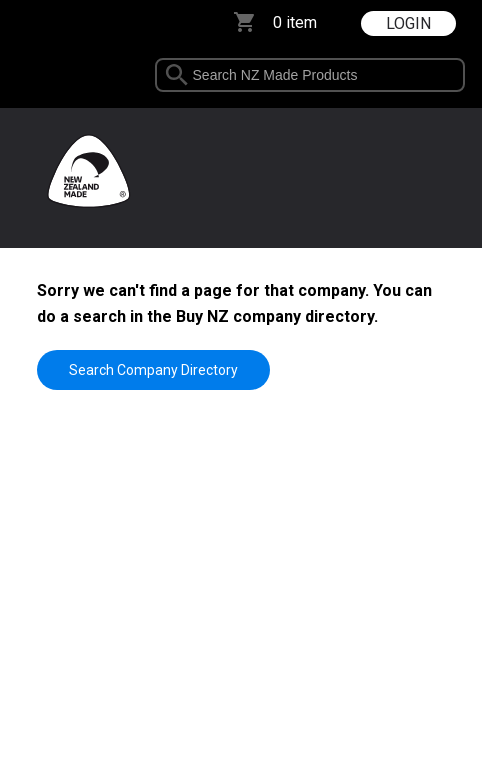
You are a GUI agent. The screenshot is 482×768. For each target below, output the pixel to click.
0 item (295, 22)
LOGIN (408, 23)
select (456, 75)
